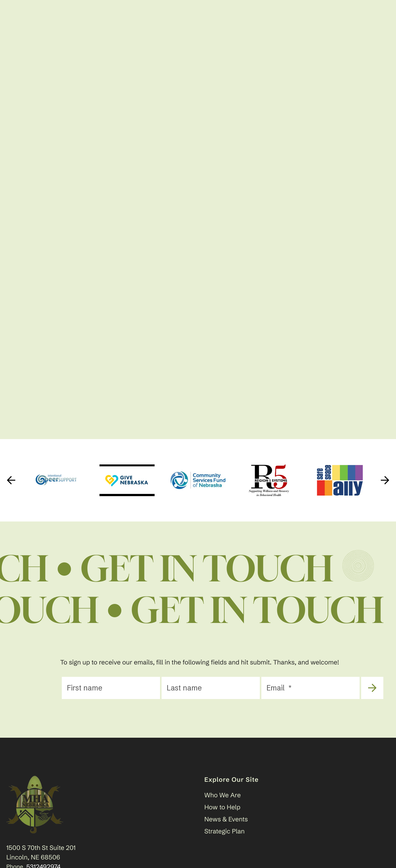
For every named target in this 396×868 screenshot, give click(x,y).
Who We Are (223, 795)
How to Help (222, 807)
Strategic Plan (224, 831)
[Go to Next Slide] (385, 480)
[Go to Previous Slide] (11, 480)
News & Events (226, 819)
